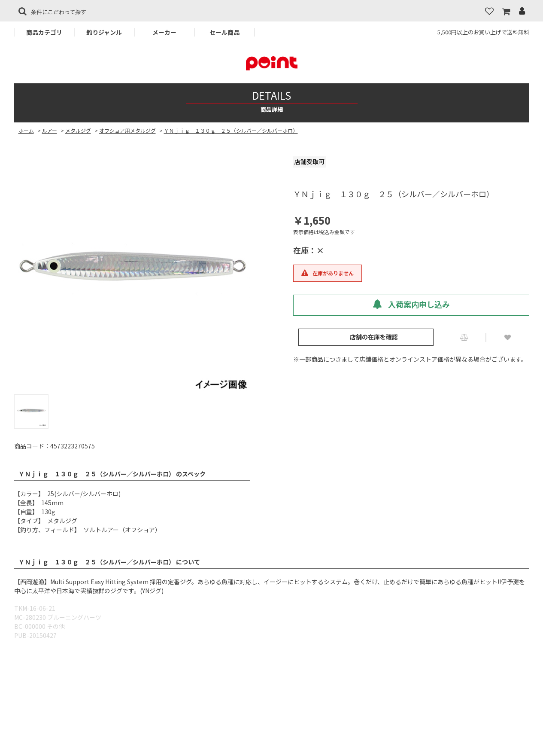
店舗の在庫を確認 (374, 337)
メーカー (164, 32)
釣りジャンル (104, 32)
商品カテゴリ (44, 32)
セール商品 (224, 32)
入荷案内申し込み (411, 304)
